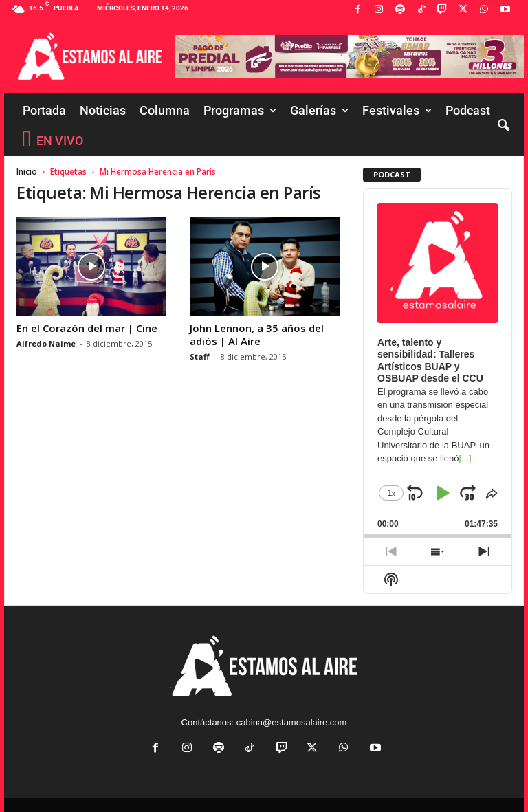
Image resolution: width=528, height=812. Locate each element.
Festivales (397, 111)
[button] (503, 126)
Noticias (103, 110)
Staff (200, 356)
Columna (165, 110)
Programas (240, 111)
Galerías (319, 111)
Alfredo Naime (46, 343)
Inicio (27, 172)
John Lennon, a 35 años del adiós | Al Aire (257, 334)
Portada (44, 110)
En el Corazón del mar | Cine (87, 328)
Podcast (468, 110)
